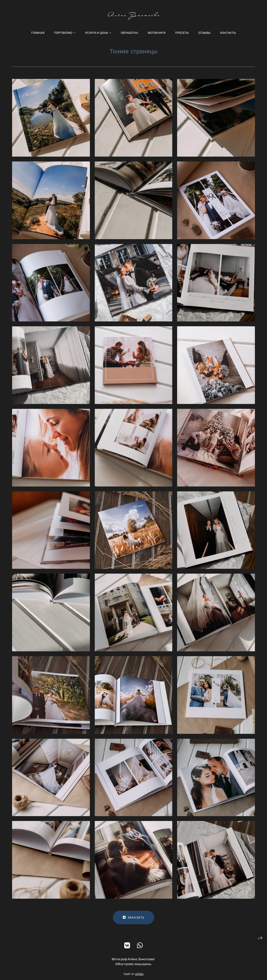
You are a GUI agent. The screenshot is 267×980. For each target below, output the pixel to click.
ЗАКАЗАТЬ (134, 921)
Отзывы (204, 33)
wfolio (139, 977)
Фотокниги (157, 33)
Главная (38, 33)
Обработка (129, 33)
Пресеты (182, 33)
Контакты (228, 33)
